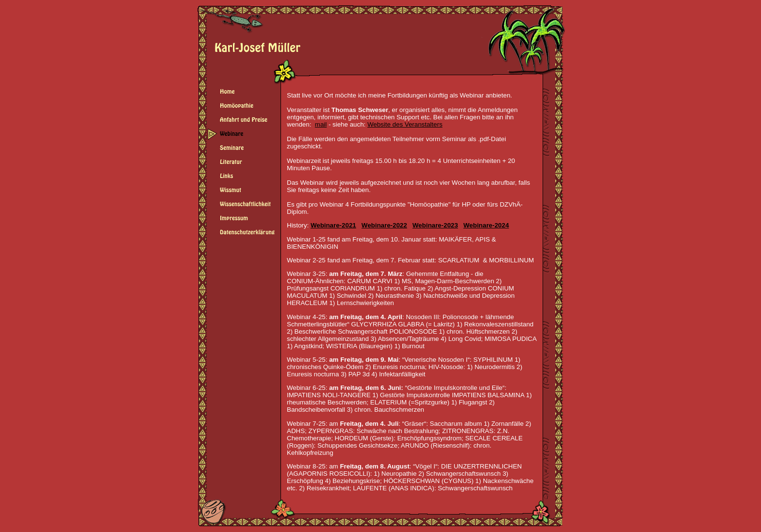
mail (321, 124)
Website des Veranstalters (405, 124)
